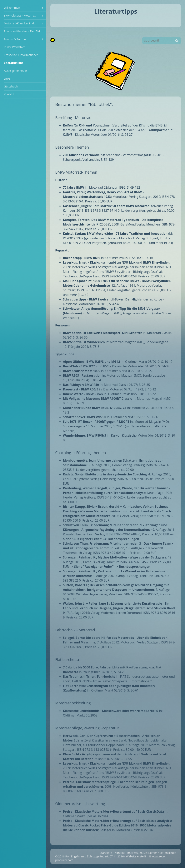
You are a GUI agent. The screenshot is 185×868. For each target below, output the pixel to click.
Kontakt (9, 94)
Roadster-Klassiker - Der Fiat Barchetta (25, 31)
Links (7, 79)
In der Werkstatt (14, 47)
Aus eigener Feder (15, 71)
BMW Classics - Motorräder (21, 15)
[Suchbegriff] (162, 41)
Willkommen (12, 8)
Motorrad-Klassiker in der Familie (21, 23)
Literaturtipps (14, 63)
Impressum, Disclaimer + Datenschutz (152, 853)
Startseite (106, 853)
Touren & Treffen (15, 39)
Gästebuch (11, 86)
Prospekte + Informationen (21, 55)
